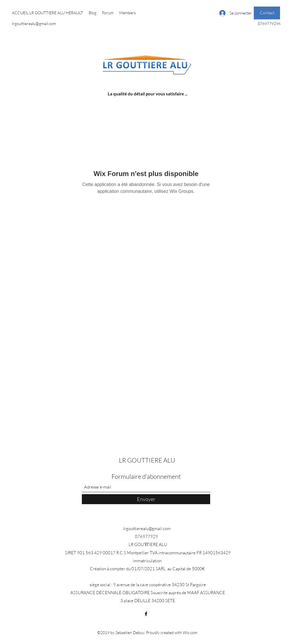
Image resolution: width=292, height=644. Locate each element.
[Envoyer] (146, 499)
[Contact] (267, 13)
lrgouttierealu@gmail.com (34, 23)
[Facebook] (146, 614)
